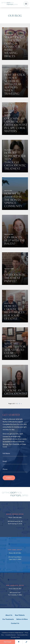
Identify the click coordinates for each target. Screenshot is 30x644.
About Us (9, 615)
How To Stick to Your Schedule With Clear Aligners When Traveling (15, 84)
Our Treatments (8, 619)
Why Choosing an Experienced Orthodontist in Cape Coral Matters (16, 123)
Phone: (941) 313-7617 (15, 589)
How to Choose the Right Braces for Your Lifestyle (14, 312)
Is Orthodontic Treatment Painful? (15, 276)
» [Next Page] (21, 403)
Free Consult (8, 642)
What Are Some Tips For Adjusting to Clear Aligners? (15, 350)
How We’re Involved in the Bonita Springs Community (13, 200)
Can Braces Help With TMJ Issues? (14, 240)
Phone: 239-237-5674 (15, 553)
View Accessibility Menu (23, 635)
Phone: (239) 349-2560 (15, 517)
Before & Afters (22, 619)
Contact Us (15, 623)
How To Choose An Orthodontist (16, 390)
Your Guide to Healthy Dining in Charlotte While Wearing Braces (13, 47)
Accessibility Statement (11, 635)
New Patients (20, 615)
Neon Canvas (17, 637)
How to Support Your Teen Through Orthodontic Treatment (15, 161)
